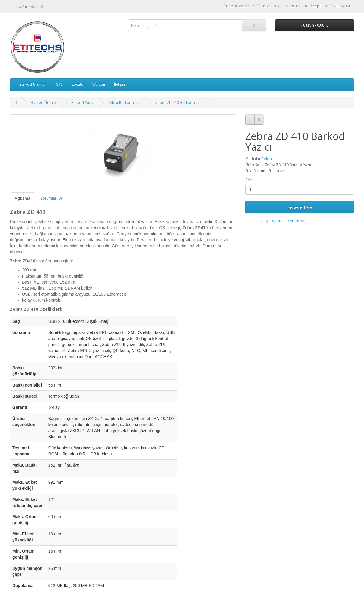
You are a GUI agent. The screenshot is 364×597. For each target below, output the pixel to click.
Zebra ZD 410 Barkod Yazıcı (179, 103)
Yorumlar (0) (51, 198)
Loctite (78, 84)
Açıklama (22, 198)
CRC (59, 84)
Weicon (99, 84)
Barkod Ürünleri (33, 84)
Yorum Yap (297, 221)
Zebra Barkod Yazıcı (125, 103)
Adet (249, 180)
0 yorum (278, 221)
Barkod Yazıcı (83, 103)
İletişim (120, 84)
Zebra (267, 159)
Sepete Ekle (300, 207)
